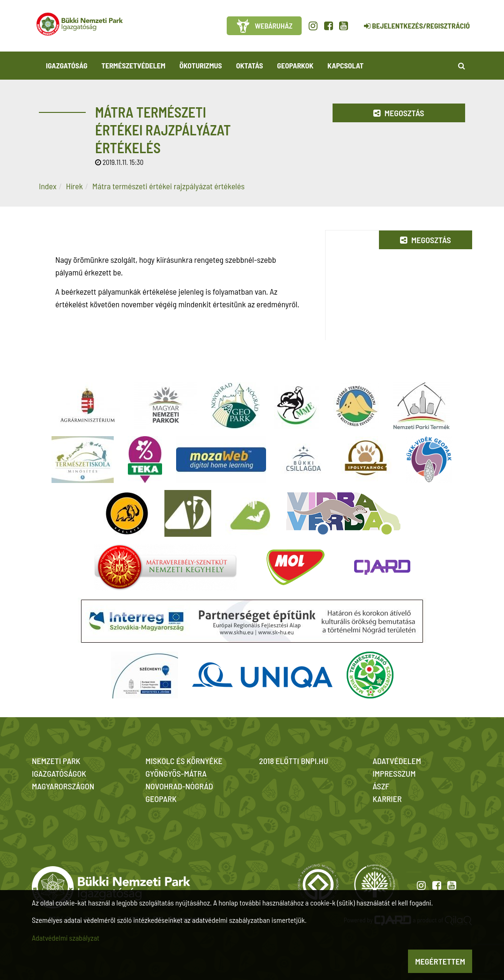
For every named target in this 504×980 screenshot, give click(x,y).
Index (48, 186)
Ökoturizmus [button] (201, 65)
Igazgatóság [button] (67, 65)
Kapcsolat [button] (345, 65)
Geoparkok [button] (295, 65)
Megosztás (399, 113)
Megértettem (440, 961)
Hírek (74, 186)
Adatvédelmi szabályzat (66, 938)
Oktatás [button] (250, 65)
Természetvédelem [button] (133, 65)
